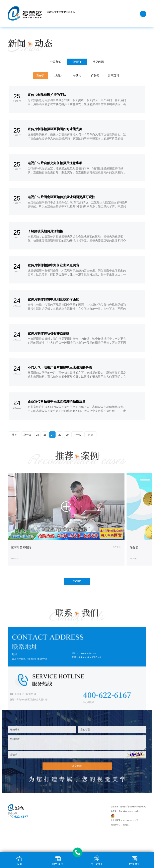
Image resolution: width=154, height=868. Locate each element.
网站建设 (115, 825)
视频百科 (77, 62)
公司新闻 (56, 62)
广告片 (95, 76)
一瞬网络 (125, 825)
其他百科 (113, 76)
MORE (77, 581)
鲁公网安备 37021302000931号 (124, 820)
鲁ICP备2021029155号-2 (130, 811)
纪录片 (59, 76)
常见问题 (98, 62)
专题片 (77, 76)
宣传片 (41, 76)
